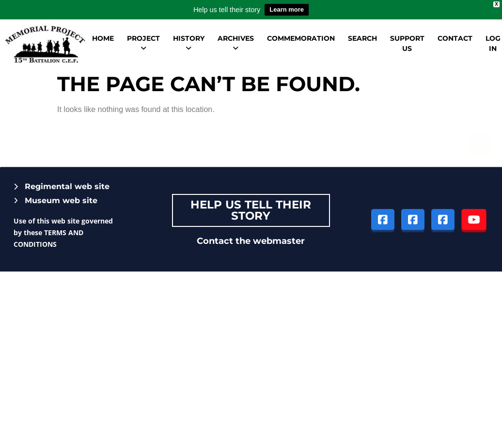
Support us (407, 43)
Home (103, 38)
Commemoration (301, 38)
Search (362, 38)
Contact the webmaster (251, 241)
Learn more (287, 9)
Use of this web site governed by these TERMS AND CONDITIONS (63, 232)
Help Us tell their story (251, 210)
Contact (455, 38)
